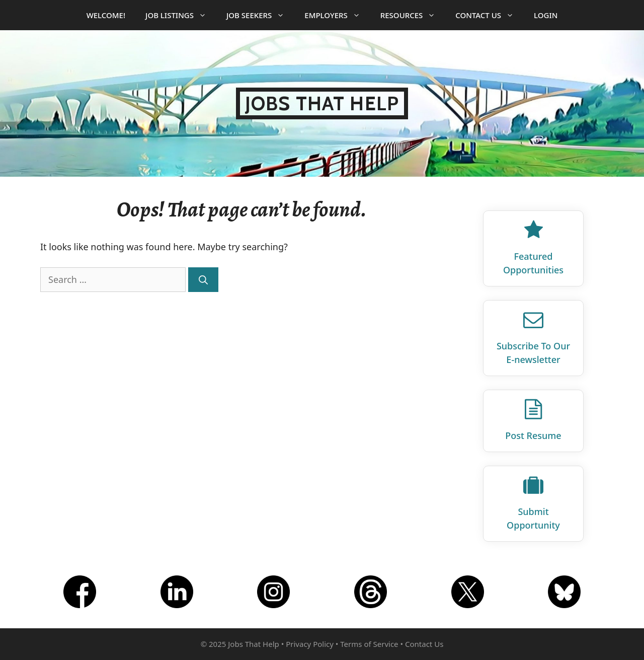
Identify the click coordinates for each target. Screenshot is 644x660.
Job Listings (181, 15)
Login (546, 15)
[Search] (203, 280)
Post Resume (533, 435)
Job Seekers (260, 15)
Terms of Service (369, 644)
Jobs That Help (322, 103)
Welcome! (106, 15)
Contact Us (490, 15)
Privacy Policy (310, 644)
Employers (337, 15)
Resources (413, 15)
